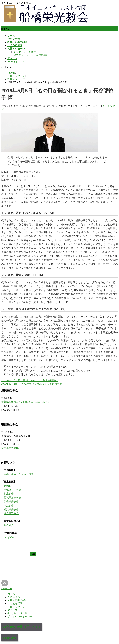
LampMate (9, 537)
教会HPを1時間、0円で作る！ (22, 627)
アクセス (12, 610)
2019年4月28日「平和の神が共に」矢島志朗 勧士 (30, 380)
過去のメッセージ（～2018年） (31, 55)
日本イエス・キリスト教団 (19, 474)
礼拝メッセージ (16, 607)
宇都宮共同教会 (12, 490)
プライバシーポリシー (20, 617)
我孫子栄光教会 (12, 498)
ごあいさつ (14, 597)
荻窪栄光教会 (11, 502)
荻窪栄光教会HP (10, 448)
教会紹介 (9, 525)
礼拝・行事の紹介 (17, 600)
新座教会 (9, 494)
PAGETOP (7, 588)
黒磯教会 (9, 486)
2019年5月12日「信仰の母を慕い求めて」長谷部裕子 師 (33, 384)
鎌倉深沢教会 (11, 513)
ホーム (11, 594)
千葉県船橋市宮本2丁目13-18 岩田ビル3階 (25, 402)
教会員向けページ (17, 613)
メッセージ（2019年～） (27, 52)
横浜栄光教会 (11, 510)
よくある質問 (15, 604)
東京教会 (9, 506)
